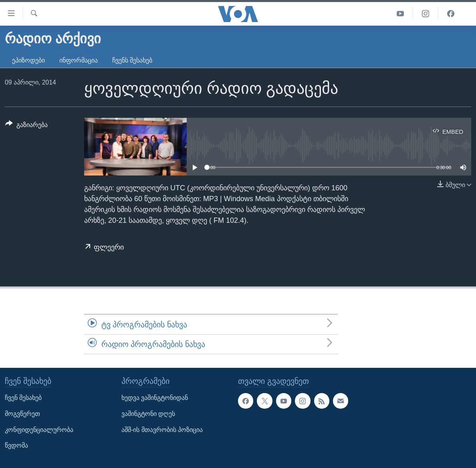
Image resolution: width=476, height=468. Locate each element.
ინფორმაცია (79, 60)
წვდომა (16, 446)
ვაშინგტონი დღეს (148, 414)
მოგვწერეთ (22, 414)
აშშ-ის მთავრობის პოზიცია (162, 430)
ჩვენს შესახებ (132, 60)
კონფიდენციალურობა (39, 430)
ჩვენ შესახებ (23, 398)
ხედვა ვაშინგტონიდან (155, 398)
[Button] (26, 126)
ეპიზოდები (28, 60)
